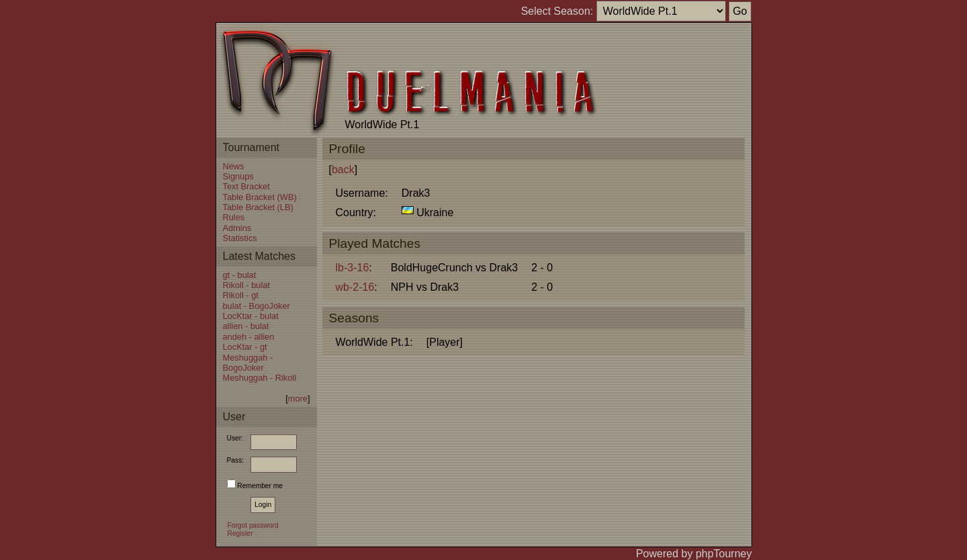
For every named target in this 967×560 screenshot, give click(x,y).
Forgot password (253, 525)
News (234, 166)
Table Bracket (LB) (258, 207)
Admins (237, 228)
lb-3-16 (353, 268)
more (298, 399)
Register (240, 533)
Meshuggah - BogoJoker (248, 363)
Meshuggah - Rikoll (260, 378)
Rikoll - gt (241, 295)
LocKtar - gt (245, 347)
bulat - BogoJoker (257, 306)
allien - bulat (246, 326)
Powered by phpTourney (694, 554)
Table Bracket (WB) (260, 197)
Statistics (240, 238)
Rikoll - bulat (246, 285)
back (343, 170)
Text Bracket (246, 186)
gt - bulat (240, 275)
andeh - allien (249, 337)
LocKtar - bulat (251, 316)
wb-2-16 (355, 287)
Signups (238, 176)
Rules (234, 217)
